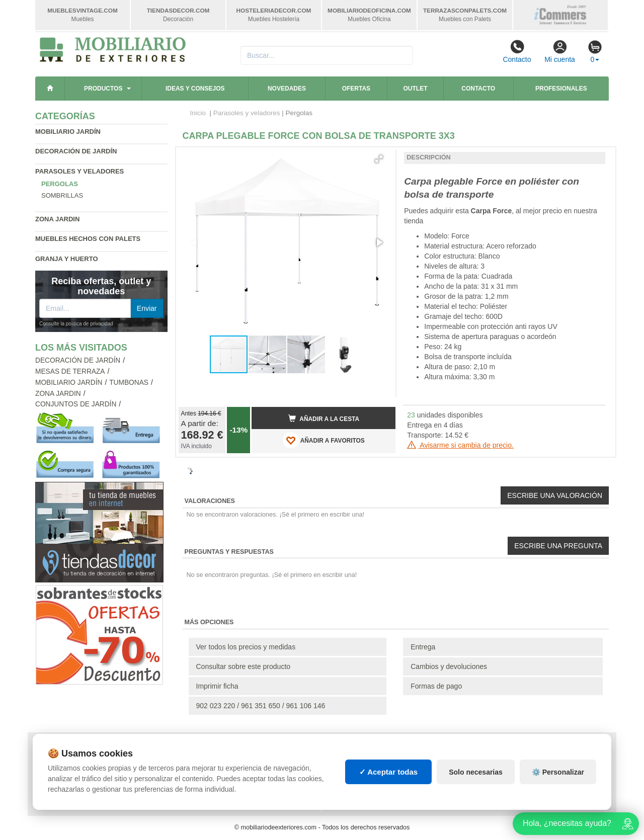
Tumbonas (129, 383)
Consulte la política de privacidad (76, 324)
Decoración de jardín (76, 151)
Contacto (517, 51)
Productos (103, 89)
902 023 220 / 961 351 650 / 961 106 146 (261, 706)
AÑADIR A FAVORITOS (324, 440)
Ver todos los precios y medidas (246, 647)
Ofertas (356, 89)
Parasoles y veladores (79, 171)
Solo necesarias (476, 772)
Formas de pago (436, 686)
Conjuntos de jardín (76, 404)
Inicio (198, 113)
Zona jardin (57, 219)
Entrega (423, 647)
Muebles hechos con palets (88, 239)
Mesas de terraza (70, 371)
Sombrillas (62, 195)
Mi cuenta (560, 51)
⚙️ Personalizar (558, 772)
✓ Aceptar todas (389, 772)
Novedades (287, 89)
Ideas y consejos (195, 89)
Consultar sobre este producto (244, 666)
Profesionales (561, 89)
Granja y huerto (67, 259)
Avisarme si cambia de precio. (460, 445)
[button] (379, 159)
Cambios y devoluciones (449, 666)
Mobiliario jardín (68, 132)
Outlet (416, 89)
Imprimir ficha (217, 686)
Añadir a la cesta (324, 418)
